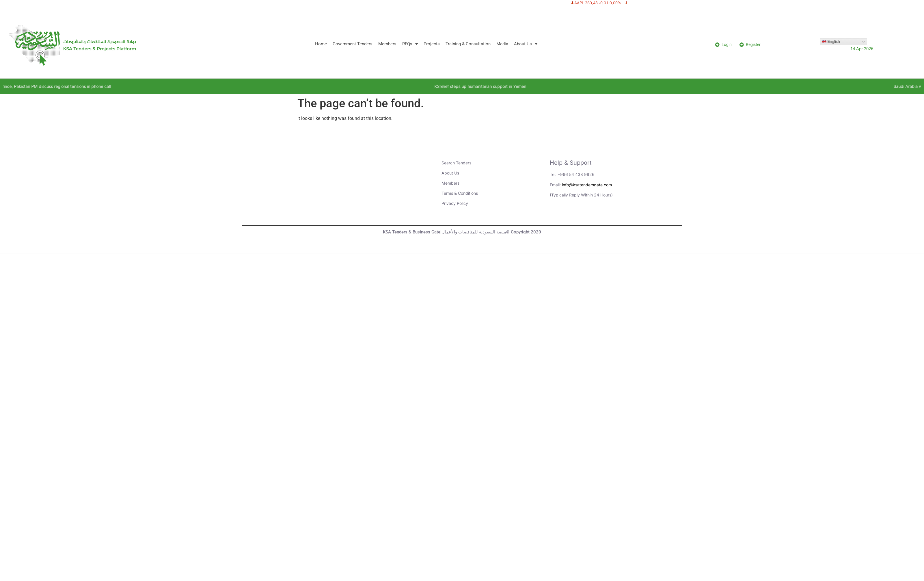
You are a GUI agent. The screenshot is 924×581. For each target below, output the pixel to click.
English (831, 42)
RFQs (410, 44)
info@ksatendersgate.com (587, 185)
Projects (432, 44)
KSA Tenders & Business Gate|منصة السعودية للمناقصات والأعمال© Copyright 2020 (462, 232)
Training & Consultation (468, 44)
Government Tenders (353, 44)
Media (502, 44)
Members (387, 44)
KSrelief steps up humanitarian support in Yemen (500, 86)
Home (321, 44)
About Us (526, 44)
